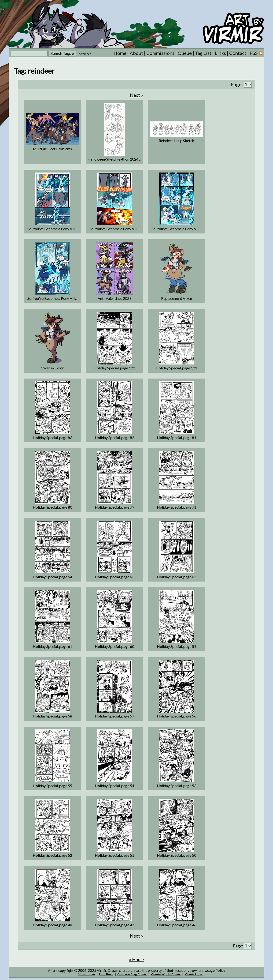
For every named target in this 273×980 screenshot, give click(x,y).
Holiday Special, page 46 (177, 925)
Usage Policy (215, 970)
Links (220, 53)
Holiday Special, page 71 (177, 507)
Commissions (160, 53)
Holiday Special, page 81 (177, 437)
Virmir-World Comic (166, 974)
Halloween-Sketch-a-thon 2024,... (114, 159)
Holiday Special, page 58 (52, 716)
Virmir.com (87, 974)
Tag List (203, 53)
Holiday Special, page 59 (177, 646)
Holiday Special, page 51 (114, 855)
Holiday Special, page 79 (114, 507)
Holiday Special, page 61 (52, 646)
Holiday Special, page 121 (176, 368)
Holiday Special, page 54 (114, 786)
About (136, 53)
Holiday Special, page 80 (52, 507)
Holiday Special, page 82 (114, 437)
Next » (136, 95)
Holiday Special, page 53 (177, 786)
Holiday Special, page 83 (52, 437)
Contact (238, 53)
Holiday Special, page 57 (114, 716)
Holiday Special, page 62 (177, 577)
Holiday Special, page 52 (52, 855)
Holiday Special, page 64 (52, 577)
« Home (136, 959)
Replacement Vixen (177, 298)
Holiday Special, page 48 (52, 925)
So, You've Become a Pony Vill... (52, 229)
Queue (185, 53)
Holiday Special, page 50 (177, 855)
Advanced (85, 54)
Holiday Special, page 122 (114, 368)
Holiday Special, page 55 (52, 786)
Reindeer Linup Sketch (176, 141)
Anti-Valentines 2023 (114, 298)
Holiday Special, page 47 (114, 925)
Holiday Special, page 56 (177, 716)
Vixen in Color (52, 368)
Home (120, 53)
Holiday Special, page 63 (114, 577)
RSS (256, 53)
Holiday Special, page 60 (114, 646)
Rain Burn (106, 974)
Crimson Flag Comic (132, 974)
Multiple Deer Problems (52, 149)
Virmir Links (194, 974)
